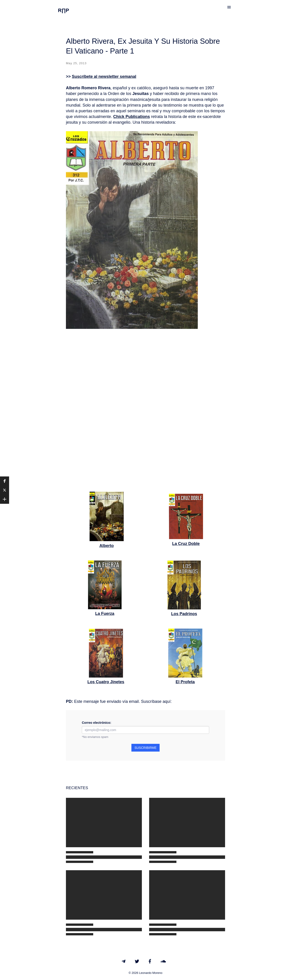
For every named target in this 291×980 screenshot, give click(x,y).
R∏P (64, 10)
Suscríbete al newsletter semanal (104, 77)
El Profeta (185, 682)
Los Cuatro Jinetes (106, 682)
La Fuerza (105, 614)
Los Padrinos (184, 614)
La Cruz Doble (186, 544)
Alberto (107, 546)
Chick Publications (132, 117)
